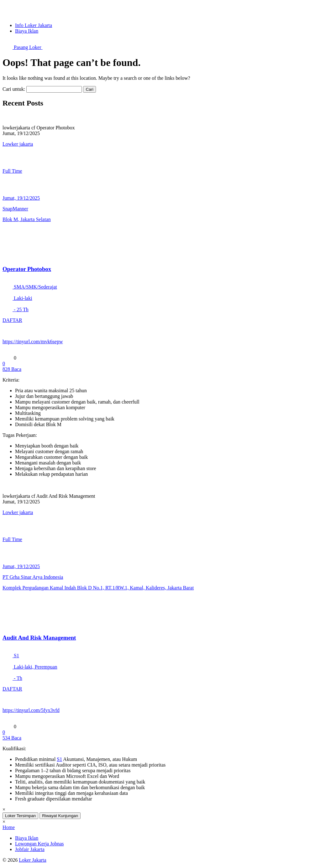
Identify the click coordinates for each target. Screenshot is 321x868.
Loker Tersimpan (20, 816)
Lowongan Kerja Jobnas (39, 844)
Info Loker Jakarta (34, 25)
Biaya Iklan (27, 31)
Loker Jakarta (33, 860)
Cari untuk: (14, 89)
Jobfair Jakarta (30, 849)
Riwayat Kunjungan (60, 816)
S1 (59, 759)
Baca (12, 369)
